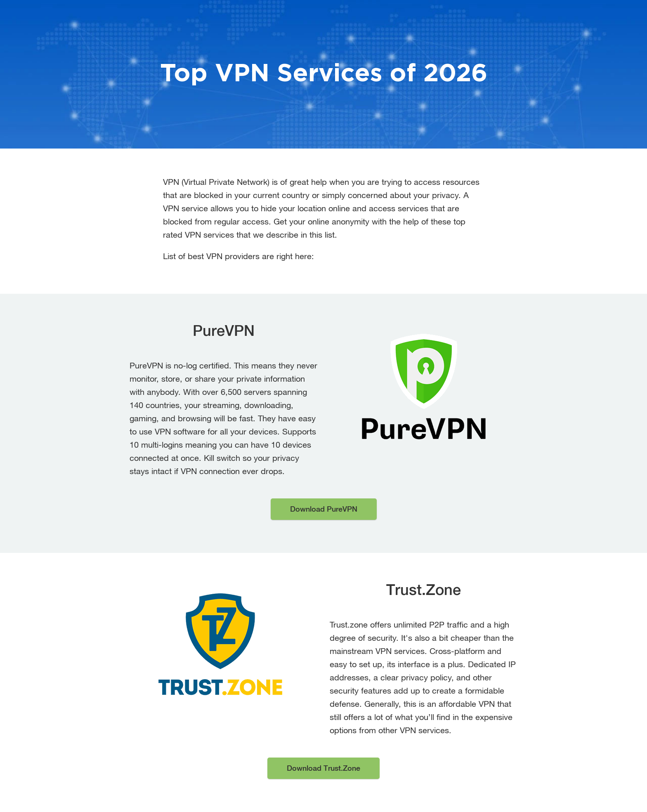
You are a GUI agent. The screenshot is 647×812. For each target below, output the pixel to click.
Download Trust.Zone (323, 768)
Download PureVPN (324, 509)
